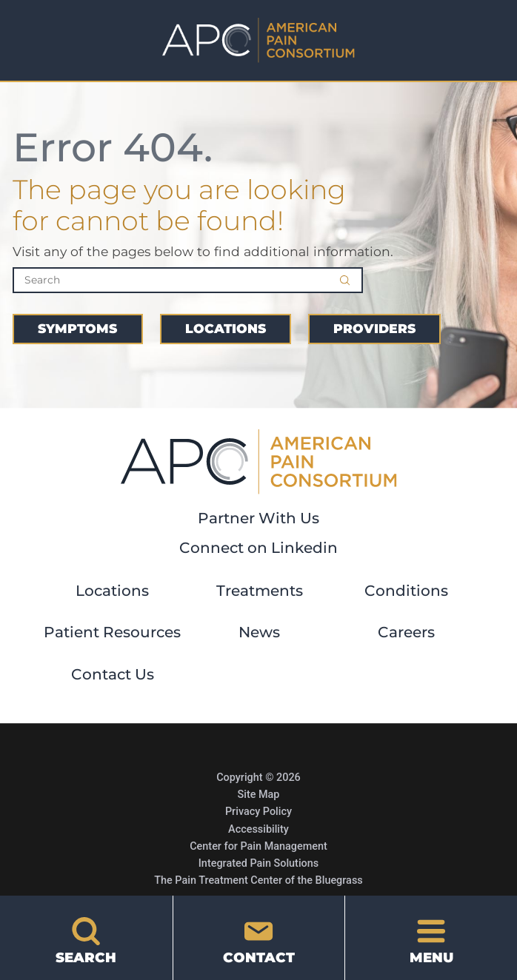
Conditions (406, 591)
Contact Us (113, 674)
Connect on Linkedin (258, 548)
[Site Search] (351, 280)
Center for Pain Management (258, 846)
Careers (406, 632)
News (259, 632)
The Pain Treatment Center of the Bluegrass (258, 880)
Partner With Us (258, 518)
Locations (226, 328)
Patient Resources (112, 632)
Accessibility (258, 829)
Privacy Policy (258, 812)
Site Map (259, 795)
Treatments (260, 591)
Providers (374, 328)
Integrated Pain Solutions (258, 863)
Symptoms (77, 328)
